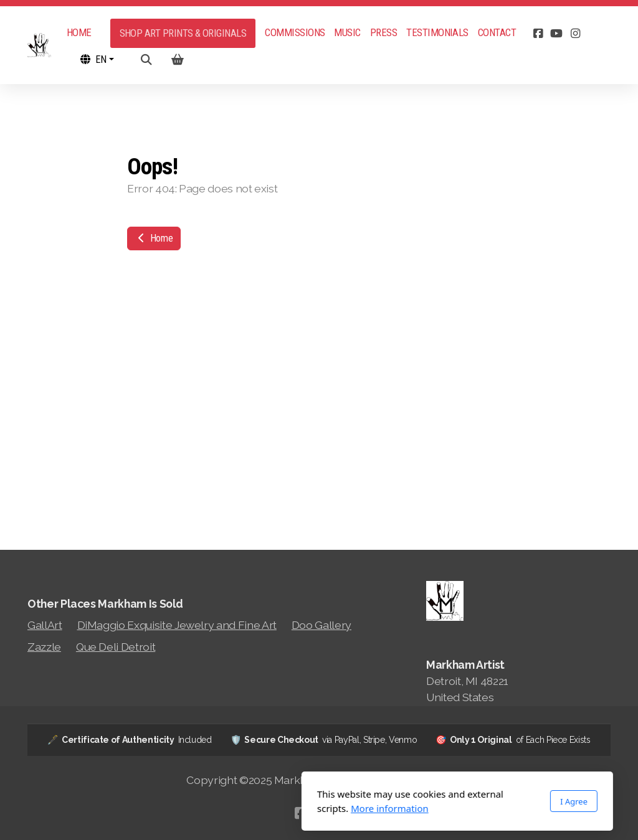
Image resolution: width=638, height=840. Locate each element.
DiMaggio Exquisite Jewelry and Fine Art (177, 625)
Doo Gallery (321, 625)
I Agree (436, 801)
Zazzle (44, 647)
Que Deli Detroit (116, 647)
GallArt (45, 625)
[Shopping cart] (178, 60)
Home (154, 238)
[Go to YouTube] (556, 34)
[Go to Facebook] (538, 34)
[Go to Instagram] (575, 34)
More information (251, 808)
